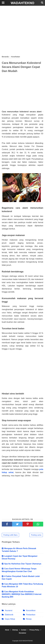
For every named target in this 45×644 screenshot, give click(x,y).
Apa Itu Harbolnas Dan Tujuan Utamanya (23, 564)
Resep (29, 619)
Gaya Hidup (10, 619)
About (7, 630)
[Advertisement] (22, 31)
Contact (24, 630)
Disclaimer (22, 633)
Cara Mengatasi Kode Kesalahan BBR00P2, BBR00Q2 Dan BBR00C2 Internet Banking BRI (22, 594)
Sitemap (15, 630)
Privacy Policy (35, 630)
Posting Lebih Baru (10, 535)
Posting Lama (36, 535)
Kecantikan (31, 610)
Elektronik (9, 615)
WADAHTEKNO (22, 3)
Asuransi (9, 610)
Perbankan (31, 615)
